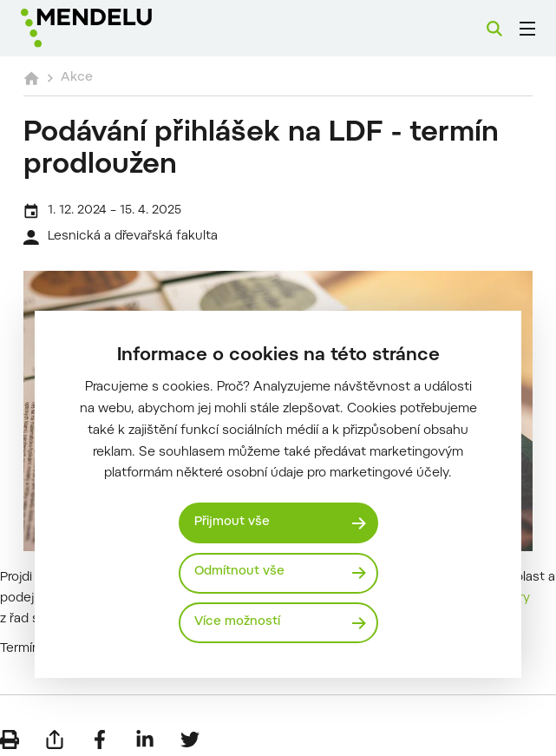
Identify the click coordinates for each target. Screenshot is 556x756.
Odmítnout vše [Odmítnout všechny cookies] (240, 572)
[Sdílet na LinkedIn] (145, 730)
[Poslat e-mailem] (55, 730)
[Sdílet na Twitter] (190, 730)
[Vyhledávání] (494, 29)
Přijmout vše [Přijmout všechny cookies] (232, 522)
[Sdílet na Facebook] (100, 730)
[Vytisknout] (10, 730)
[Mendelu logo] (110, 28)
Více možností (237, 623)
